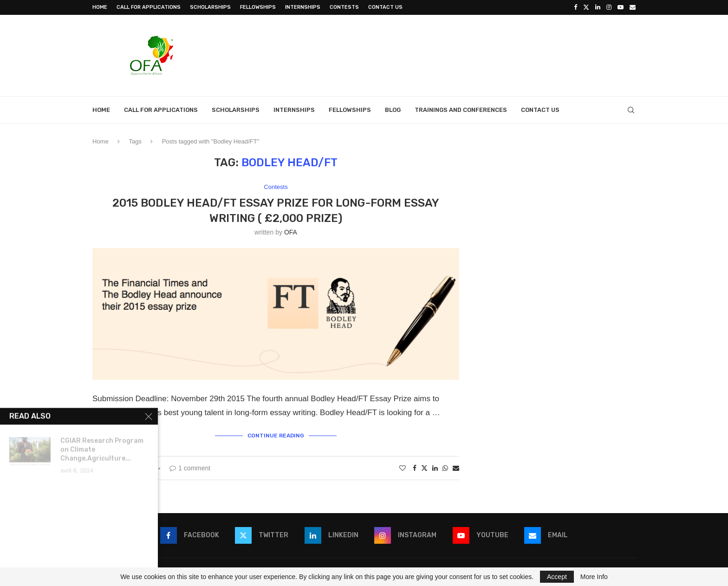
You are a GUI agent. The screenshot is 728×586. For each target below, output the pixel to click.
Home (100, 7)
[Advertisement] (467, 54)
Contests (344, 7)
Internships (303, 7)
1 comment (190, 468)
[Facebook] (575, 7)
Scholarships (210, 7)
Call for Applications (149, 7)
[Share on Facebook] (415, 468)
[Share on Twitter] (424, 468)
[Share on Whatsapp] (445, 468)
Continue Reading (276, 436)
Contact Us (385, 7)
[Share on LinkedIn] (435, 468)
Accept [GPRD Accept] (557, 577)
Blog (393, 110)
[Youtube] (621, 7)
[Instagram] (609, 7)
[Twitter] (586, 7)
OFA (291, 232)
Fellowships (258, 7)
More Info (594, 577)
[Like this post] (403, 468)
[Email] (633, 7)
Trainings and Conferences (461, 110)
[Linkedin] (598, 7)
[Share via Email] (456, 468)
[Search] (631, 110)
